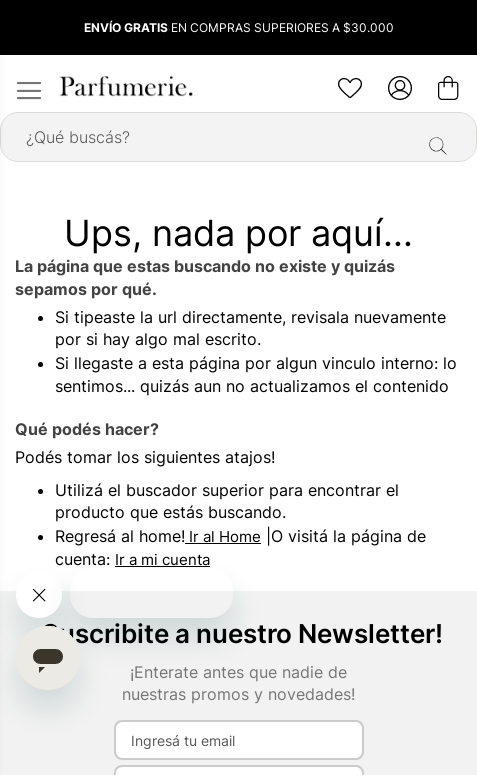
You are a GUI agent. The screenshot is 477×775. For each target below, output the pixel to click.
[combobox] (238, 137)
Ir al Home (223, 536)
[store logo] (125, 86)
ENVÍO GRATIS (126, 27)
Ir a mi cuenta (162, 559)
